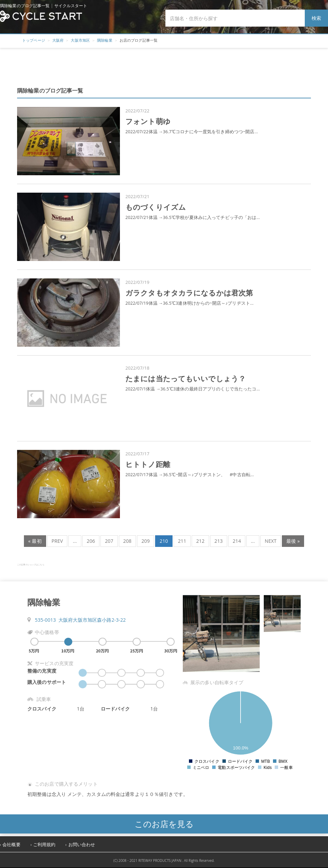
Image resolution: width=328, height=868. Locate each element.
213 (219, 541)
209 (146, 541)
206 (91, 541)
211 (182, 541)
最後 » (293, 541)
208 (127, 541)
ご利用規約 (44, 845)
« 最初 (35, 541)
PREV (57, 541)
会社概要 (11, 845)
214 (237, 541)
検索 (316, 18)
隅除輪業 (105, 40)
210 (164, 541)
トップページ (34, 40)
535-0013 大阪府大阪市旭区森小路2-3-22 (80, 620)
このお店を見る (164, 824)
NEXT (271, 541)
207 (109, 541)
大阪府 (58, 40)
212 (200, 541)
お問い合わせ (82, 845)
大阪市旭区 (80, 40)
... (75, 541)
